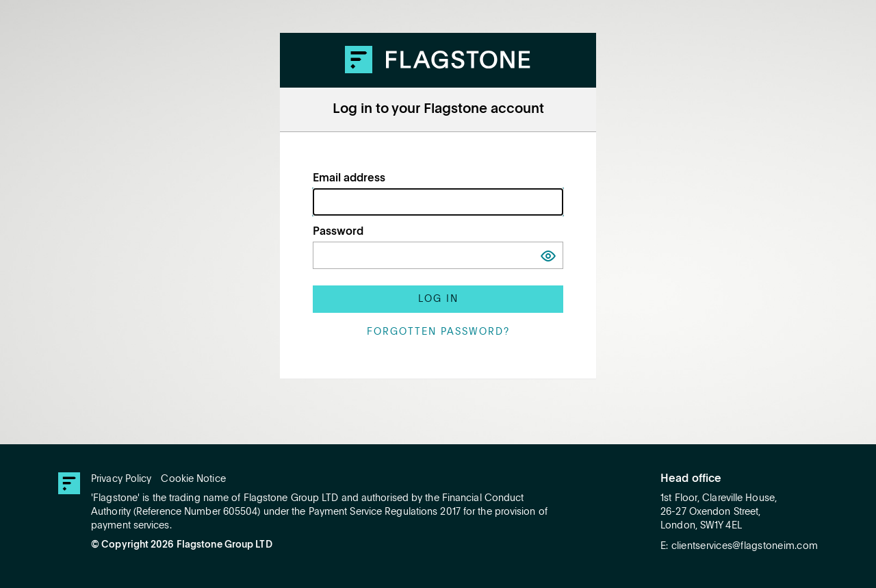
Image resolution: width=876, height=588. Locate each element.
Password (338, 232)
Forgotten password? (438, 332)
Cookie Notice (193, 479)
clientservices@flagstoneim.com (745, 546)
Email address (349, 179)
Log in (438, 299)
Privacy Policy (121, 479)
